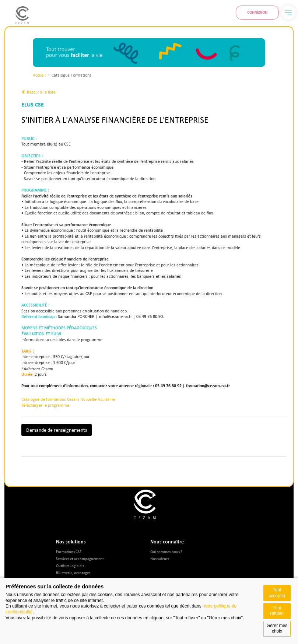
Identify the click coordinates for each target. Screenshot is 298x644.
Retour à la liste (38, 92)
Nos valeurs (160, 558)
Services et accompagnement (80, 558)
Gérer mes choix (277, 629)
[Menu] (288, 13)
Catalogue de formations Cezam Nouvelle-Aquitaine (68, 399)
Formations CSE (69, 551)
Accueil (39, 75)
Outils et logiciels (70, 565)
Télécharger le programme (45, 405)
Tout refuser (277, 611)
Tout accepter (277, 593)
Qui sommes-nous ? (166, 551)
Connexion (257, 12)
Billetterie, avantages (73, 572)
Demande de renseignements (57, 430)
